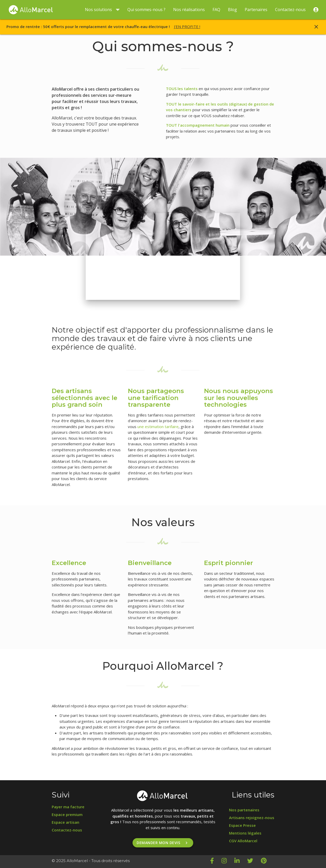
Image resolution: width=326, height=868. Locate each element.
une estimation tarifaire (158, 427)
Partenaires (256, 10)
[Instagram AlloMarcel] (228, 862)
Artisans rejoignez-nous (252, 818)
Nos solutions (102, 10)
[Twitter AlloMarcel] (254, 862)
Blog (232, 10)
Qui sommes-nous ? (146, 10)
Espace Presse (242, 825)
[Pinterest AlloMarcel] (268, 862)
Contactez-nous (290, 10)
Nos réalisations (189, 10)
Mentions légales (245, 833)
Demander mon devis (163, 843)
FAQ (216, 10)
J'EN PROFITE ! (187, 27)
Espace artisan (65, 822)
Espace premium (67, 814)
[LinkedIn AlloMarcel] (241, 862)
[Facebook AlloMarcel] (216, 862)
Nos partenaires (244, 810)
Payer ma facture (68, 807)
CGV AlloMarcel (243, 841)
